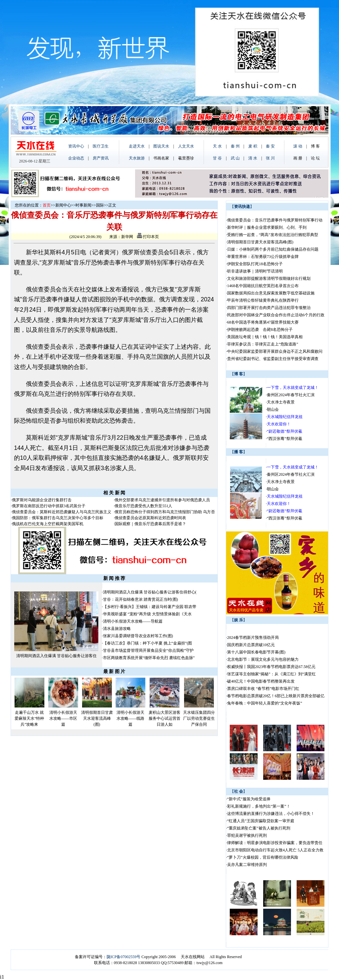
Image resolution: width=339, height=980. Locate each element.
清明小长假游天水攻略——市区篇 (63, 718)
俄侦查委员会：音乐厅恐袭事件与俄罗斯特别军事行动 (275, 220)
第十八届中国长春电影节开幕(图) (256, 652)
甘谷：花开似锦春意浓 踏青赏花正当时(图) (141, 599)
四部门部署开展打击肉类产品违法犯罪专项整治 (269, 308)
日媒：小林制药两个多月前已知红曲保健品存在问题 (273, 249)
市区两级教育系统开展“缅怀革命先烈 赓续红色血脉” (149, 658)
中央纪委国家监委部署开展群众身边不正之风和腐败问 (275, 351)
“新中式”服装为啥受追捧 (249, 799)
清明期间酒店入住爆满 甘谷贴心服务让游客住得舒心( (150, 592)
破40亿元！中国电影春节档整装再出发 (261, 681)
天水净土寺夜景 (281, 402)
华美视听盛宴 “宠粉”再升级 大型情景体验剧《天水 (147, 614)
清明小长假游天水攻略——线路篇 (130, 718)
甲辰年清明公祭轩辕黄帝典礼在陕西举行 (263, 300)
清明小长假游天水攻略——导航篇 (133, 621)
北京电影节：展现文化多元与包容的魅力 (263, 659)
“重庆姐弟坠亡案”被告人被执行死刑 (259, 828)
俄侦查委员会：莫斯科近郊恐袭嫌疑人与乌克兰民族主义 (62, 512)
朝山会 (273, 409)
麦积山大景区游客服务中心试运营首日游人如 (165, 718)
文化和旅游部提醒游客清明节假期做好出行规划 (269, 278)
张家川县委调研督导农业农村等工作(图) (138, 636)
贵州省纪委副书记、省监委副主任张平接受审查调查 (273, 359)
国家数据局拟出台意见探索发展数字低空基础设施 (271, 293)
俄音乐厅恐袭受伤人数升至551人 (143, 506)
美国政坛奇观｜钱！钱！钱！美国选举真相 (265, 337)
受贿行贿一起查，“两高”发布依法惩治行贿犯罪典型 (273, 235)
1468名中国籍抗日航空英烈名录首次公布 (263, 286)
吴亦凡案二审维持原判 (247, 865)
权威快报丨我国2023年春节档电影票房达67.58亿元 (271, 667)
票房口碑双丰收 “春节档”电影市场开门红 (263, 689)
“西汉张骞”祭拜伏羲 (285, 439)
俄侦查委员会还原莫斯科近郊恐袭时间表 (150, 518)
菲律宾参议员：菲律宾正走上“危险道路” (263, 344)
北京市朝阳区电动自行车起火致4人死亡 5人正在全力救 (275, 850)
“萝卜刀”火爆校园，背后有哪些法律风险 (263, 857)
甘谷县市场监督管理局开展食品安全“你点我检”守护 (148, 650)
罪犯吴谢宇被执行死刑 (247, 835)
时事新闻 (83, 205)
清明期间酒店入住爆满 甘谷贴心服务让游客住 (56, 656)
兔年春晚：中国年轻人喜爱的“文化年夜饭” (265, 703)
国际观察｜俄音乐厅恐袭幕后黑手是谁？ (150, 524)
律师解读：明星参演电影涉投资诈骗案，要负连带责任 (275, 843)
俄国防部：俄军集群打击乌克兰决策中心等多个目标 (58, 518)
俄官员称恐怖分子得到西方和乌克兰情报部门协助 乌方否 (165, 512)
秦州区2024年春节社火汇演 (291, 395)
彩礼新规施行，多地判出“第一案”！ (259, 806)
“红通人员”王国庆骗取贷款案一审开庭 (261, 821)
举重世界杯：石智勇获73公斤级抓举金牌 (263, 257)
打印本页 (148, 237)
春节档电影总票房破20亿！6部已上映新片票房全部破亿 (276, 696)
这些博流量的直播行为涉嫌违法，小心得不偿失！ (271, 814)
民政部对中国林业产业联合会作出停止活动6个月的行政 (276, 315)
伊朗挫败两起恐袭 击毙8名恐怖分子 (260, 330)
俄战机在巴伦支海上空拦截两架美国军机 (48, 524)
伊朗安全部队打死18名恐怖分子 (255, 264)
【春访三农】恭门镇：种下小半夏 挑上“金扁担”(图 (148, 643)
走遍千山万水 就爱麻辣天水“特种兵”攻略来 (29, 718)
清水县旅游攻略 (117, 629)
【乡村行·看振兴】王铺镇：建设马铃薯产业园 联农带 (150, 607)
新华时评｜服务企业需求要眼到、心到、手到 (267, 227)
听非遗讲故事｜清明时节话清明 (255, 271)
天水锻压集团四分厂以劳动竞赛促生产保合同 (199, 718)
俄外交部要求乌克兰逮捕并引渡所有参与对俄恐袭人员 (162, 500)
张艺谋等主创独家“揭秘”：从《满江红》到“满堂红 (271, 674)
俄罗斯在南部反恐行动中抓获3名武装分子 (49, 506)
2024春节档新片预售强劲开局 (253, 638)
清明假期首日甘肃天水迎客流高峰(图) (97, 718)
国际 (100, 205)
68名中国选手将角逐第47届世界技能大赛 (263, 322)
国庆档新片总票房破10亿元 (251, 645)
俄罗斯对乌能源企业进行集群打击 (42, 500)
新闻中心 (63, 205)
